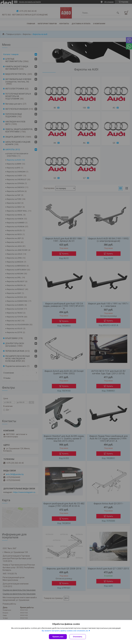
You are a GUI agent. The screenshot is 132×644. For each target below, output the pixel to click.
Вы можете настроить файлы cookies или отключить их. (65, 631)
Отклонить (78, 637)
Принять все (58, 637)
